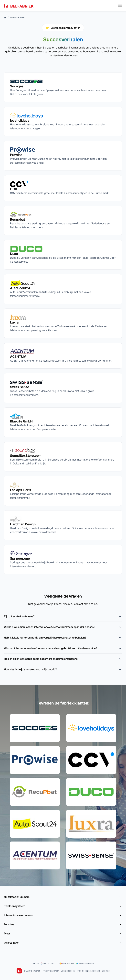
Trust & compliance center (88, 971)
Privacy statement (51, 971)
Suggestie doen (68, 971)
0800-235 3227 (49, 963)
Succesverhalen (17, 17)
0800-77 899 (67, 963)
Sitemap (106, 971)
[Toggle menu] (120, 6)
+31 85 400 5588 (85, 963)
